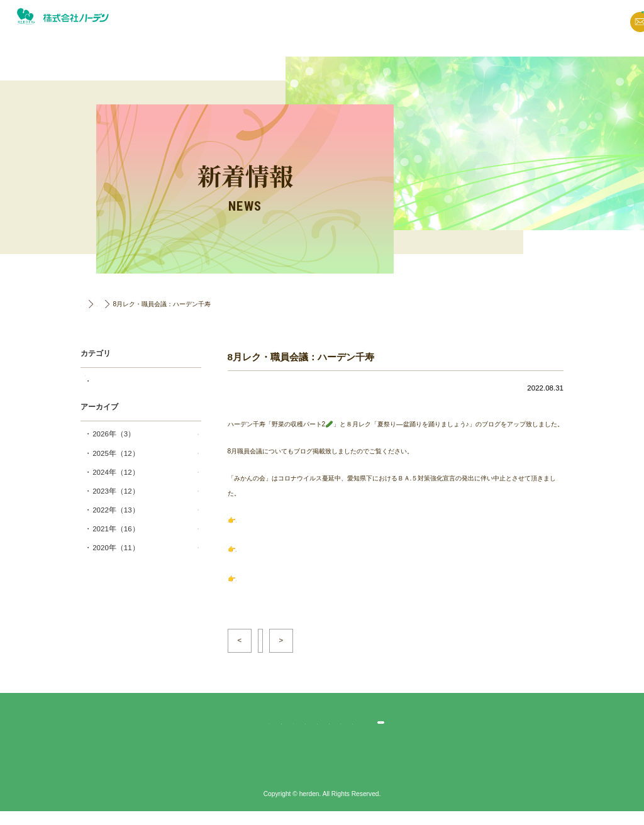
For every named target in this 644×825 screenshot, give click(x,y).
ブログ (387, 22)
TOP (87, 304)
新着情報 (345, 22)
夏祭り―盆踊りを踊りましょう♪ (281, 547)
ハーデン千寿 (247, 727)
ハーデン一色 (352, 727)
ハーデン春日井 (300, 727)
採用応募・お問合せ (496, 726)
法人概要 (430, 22)
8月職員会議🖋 (258, 575)
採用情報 (614, 36)
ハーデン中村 (402, 727)
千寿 (112, 381)
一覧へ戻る (291, 634)
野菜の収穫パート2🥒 (267, 520)
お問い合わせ (554, 23)
